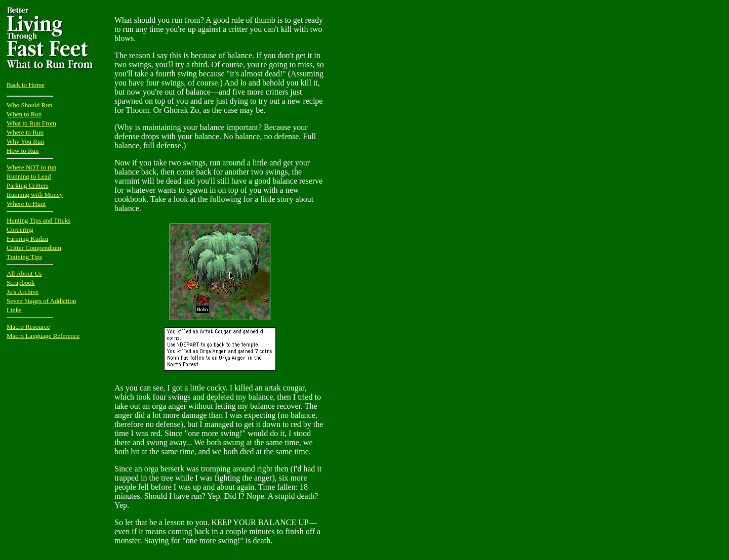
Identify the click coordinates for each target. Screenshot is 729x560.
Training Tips (24, 257)
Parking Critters (28, 185)
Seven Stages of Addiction (42, 301)
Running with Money (35, 195)
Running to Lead (29, 176)
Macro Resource (28, 327)
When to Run (24, 114)
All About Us (24, 273)
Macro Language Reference (43, 336)
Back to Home (26, 85)
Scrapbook (21, 283)
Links (14, 310)
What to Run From (31, 123)
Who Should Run (29, 105)
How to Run (23, 150)
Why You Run (25, 141)
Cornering (20, 229)
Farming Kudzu (27, 239)
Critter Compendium (34, 248)
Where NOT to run (31, 167)
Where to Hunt (26, 204)
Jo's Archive (23, 292)
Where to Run (25, 132)
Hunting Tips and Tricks (38, 220)
